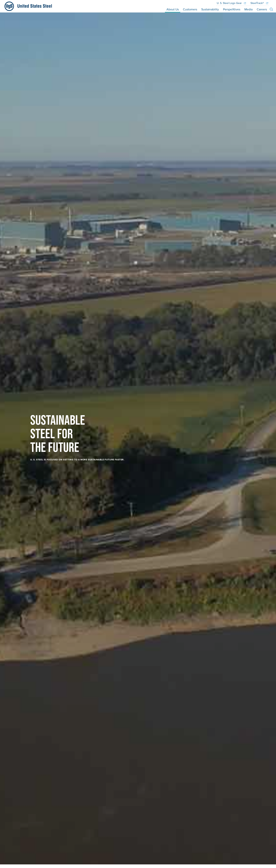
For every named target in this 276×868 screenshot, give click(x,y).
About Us (173, 9)
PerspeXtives (232, 9)
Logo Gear (231, 3)
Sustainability (210, 9)
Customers (190, 9)
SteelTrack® (259, 3)
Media (248, 9)
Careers (262, 9)
